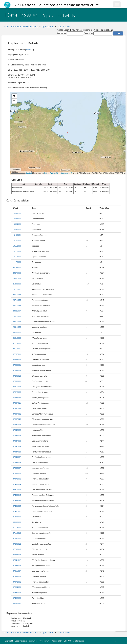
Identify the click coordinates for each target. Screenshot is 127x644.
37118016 (17, 349)
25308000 (17, 284)
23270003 (17, 273)
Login (118, 33)
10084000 (17, 224)
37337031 (17, 414)
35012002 (17, 338)
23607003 (17, 278)
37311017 (17, 387)
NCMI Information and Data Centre (21, 27)
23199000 (17, 268)
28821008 (17, 316)
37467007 (17, 511)
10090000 (17, 230)
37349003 (17, 463)
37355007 (17, 468)
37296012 (17, 370)
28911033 (17, 327)
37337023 (17, 408)
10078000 (17, 219)
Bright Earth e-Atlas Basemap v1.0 (58, 173)
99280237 (17, 603)
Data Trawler (64, 27)
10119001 (17, 257)
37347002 (17, 436)
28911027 (17, 322)
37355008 (17, 473)
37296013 (17, 376)
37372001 (17, 479)
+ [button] (14, 96)
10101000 (17, 240)
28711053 (17, 306)
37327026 (17, 398)
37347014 (17, 446)
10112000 (17, 246)
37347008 (17, 441)
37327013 (17, 555)
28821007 (17, 311)
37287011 (17, 354)
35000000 (17, 333)
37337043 (17, 419)
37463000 (17, 598)
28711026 (17, 295)
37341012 (17, 425)
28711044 (17, 300)
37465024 (17, 501)
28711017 (17, 289)
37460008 (17, 490)
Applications (48, 27)
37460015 (17, 495)
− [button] (14, 101)
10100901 (17, 235)
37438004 (17, 484)
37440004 (17, 593)
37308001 (17, 381)
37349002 (17, 457)
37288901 (17, 365)
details (28, 50)
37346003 (17, 430)
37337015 (17, 403)
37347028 (17, 452)
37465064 (17, 506)
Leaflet (29, 173)
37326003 (17, 392)
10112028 (17, 251)
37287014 (17, 360)
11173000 (17, 262)
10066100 (17, 213)
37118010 (17, 343)
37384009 (17, 587)
